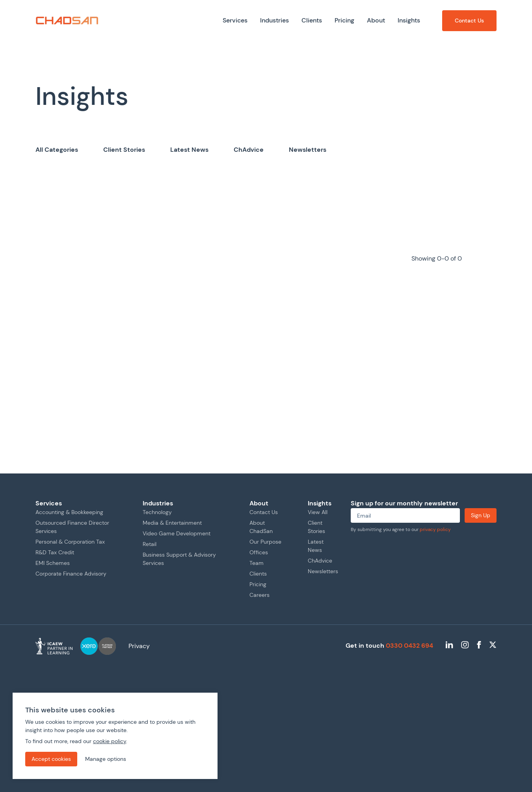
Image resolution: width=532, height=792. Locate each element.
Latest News (189, 150)
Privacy (139, 646)
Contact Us (264, 512)
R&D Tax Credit (55, 552)
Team (257, 563)
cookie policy (110, 741)
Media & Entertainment (172, 523)
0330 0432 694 (409, 646)
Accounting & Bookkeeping (69, 512)
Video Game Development (177, 533)
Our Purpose (265, 542)
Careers (259, 595)
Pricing (258, 584)
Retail (150, 544)
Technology (157, 512)
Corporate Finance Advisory (71, 574)
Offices (259, 552)
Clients (258, 574)
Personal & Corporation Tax (70, 542)
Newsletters (308, 150)
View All (318, 512)
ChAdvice (249, 150)
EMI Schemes (53, 563)
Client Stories (124, 150)
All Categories (57, 150)
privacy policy (435, 529)
